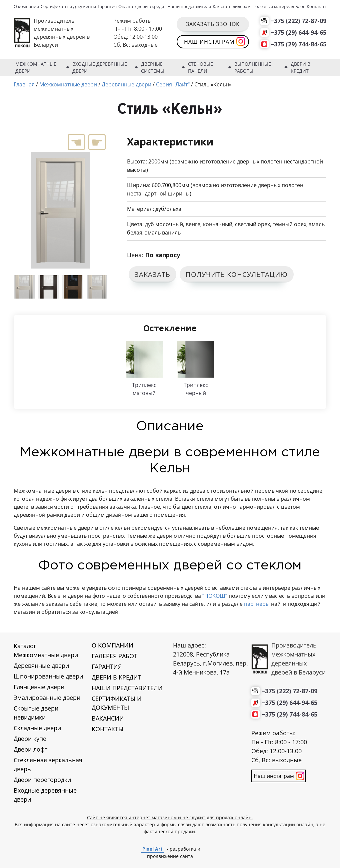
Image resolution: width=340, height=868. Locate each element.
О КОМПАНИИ (112, 645)
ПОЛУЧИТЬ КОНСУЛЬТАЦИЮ (237, 274)
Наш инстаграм (209, 42)
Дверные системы (153, 67)
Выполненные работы (253, 67)
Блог (300, 6)
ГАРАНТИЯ (107, 667)
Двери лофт (30, 749)
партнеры (256, 604)
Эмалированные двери (47, 698)
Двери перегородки (42, 780)
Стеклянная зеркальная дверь (48, 764)
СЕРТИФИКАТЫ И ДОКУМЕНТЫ (117, 703)
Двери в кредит (150, 6)
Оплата (126, 6)
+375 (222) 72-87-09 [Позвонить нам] (298, 21)
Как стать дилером (232, 6)
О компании (26, 6)
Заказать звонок (213, 24)
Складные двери (37, 728)
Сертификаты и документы (68, 6)
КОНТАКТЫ (107, 729)
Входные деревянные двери (100, 67)
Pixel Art (152, 849)
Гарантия (107, 6)
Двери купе (30, 739)
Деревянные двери (41, 666)
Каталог (25, 646)
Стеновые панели (200, 67)
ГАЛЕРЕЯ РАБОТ (114, 656)
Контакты (316, 6)
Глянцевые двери (39, 687)
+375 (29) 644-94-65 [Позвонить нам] (298, 32)
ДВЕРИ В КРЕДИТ (116, 677)
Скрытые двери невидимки (36, 713)
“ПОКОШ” (215, 596)
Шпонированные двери (48, 676)
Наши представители (189, 6)
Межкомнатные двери (36, 67)
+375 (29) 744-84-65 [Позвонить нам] (298, 44)
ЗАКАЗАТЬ (152, 274)
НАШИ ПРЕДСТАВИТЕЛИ (127, 688)
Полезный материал (273, 6)
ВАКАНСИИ (108, 718)
